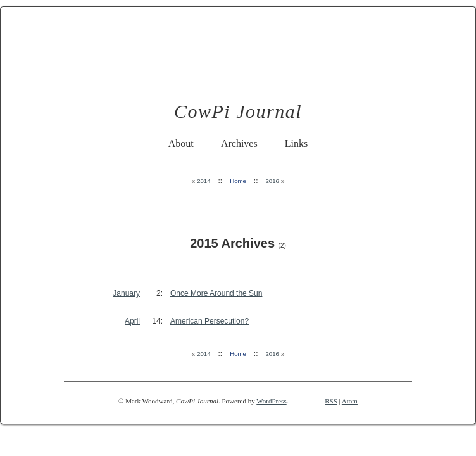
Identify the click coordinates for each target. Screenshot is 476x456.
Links (296, 143)
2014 (204, 181)
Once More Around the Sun (216, 293)
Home (238, 181)
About (181, 143)
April (132, 321)
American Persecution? (210, 321)
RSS (331, 401)
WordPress (271, 401)
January (126, 293)
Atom (350, 401)
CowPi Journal (238, 111)
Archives (239, 143)
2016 (272, 181)
